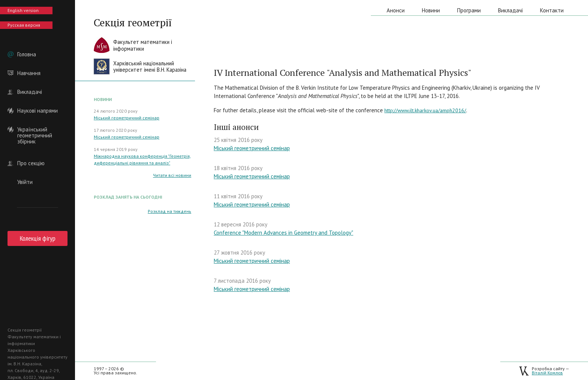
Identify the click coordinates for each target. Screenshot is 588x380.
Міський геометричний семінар (127, 118)
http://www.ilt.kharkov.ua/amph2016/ (425, 110)
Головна (27, 54)
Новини (431, 10)
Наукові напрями (37, 111)
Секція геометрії (133, 23)
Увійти (25, 182)
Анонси (396, 10)
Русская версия (24, 25)
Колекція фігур (38, 238)
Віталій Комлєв (547, 373)
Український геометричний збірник (35, 130)
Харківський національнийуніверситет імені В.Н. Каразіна (150, 67)
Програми (469, 10)
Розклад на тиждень (169, 211)
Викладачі (30, 92)
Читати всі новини (172, 175)
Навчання (29, 73)
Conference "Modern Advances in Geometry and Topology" (283, 233)
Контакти (552, 10)
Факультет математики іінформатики (143, 45)
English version (23, 10)
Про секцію (31, 163)
